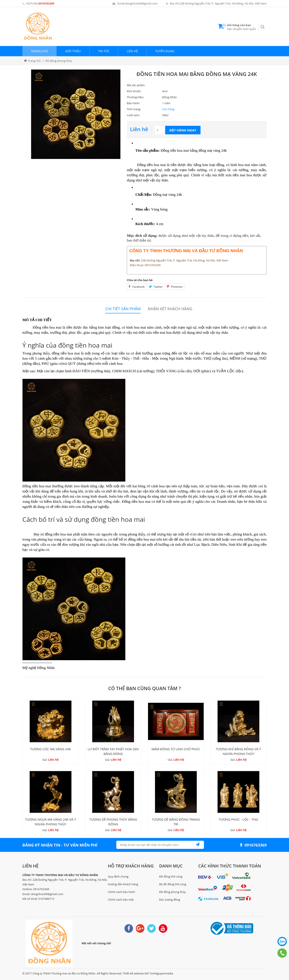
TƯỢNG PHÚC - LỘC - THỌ (239, 819)
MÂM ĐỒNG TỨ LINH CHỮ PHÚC (176, 749)
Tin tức (104, 51)
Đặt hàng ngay (183, 130)
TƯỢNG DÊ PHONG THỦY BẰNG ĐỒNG (113, 822)
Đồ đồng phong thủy (172, 892)
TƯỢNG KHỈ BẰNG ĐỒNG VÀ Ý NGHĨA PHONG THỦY (239, 751)
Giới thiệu (73, 51)
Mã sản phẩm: (136, 85)
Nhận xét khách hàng (170, 309)
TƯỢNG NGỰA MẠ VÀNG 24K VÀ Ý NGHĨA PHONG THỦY (50, 822)
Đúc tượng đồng (170, 900)
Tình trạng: (134, 109)
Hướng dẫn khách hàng (123, 884)
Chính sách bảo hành (122, 892)
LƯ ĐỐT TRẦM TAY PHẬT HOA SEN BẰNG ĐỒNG (113, 751)
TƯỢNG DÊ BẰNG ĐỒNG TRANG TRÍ (176, 822)
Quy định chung (118, 876)
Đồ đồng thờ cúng (171, 876)
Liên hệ (132, 51)
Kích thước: (134, 91)
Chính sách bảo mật (121, 900)
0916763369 (46, 3)
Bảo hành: (133, 103)
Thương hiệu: (135, 97)
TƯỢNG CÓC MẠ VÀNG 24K (51, 749)
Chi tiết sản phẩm (123, 309)
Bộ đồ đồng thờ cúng (173, 884)
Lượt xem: (133, 115)
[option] (76, 114)
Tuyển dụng (165, 51)
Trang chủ (40, 51)
